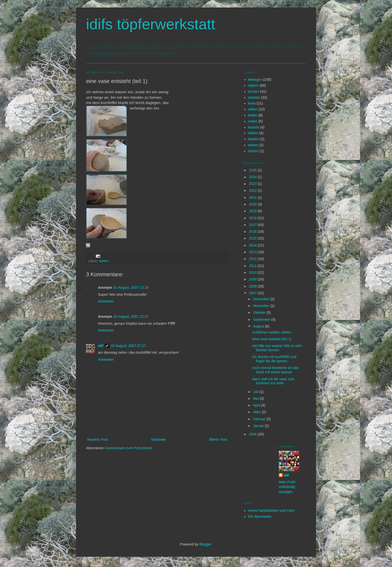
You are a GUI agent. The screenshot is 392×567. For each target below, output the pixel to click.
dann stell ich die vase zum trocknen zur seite (273, 381)
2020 (253, 204)
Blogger (205, 544)
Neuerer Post (97, 439)
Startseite (158, 439)
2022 (253, 190)
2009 (253, 279)
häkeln (253, 133)
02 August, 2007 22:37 (131, 316)
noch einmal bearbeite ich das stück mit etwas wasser (275, 370)
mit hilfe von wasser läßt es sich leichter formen (277, 348)
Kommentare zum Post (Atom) (128, 448)
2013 (253, 252)
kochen (254, 91)
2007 (253, 293)
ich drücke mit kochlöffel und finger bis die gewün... (274, 359)
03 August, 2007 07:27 (128, 346)
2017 (253, 225)
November (261, 306)
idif (101, 346)
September (262, 319)
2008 (253, 286)
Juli (256, 392)
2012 (253, 259)
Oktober (260, 312)
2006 (253, 434)
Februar (260, 419)
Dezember (261, 299)
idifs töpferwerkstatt (151, 24)
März (257, 412)
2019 (253, 211)
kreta (252, 103)
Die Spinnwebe (260, 516)
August (259, 326)
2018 (253, 218)
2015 (253, 238)
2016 (253, 231)
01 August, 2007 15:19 (131, 287)
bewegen (255, 79)
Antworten (106, 301)
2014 (253, 245)
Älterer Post (218, 439)
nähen (253, 109)
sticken (253, 151)
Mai (256, 398)
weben (253, 145)
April (257, 405)
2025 (253, 170)
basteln (254, 127)
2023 (253, 184)
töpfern (104, 261)
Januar (259, 426)
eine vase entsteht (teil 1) (272, 339)
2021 (253, 197)
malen (253, 121)
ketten (253, 115)
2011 (253, 266)
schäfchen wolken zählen (272, 332)
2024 (253, 177)
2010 (253, 272)
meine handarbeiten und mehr (271, 510)
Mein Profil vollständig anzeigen (287, 487)
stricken (254, 97)
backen (254, 139)
